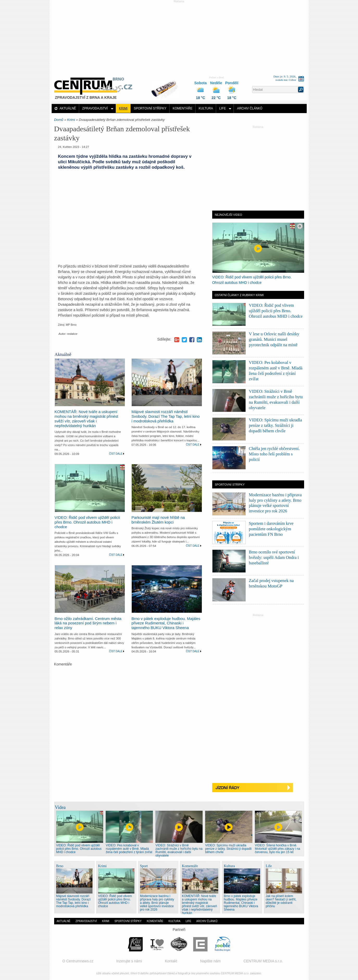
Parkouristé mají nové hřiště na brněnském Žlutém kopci (158, 520)
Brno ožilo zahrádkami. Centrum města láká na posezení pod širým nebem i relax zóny (88, 623)
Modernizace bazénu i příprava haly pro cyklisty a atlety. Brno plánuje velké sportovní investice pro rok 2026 (157, 903)
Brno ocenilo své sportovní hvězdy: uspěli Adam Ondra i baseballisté (274, 557)
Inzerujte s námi (129, 961)
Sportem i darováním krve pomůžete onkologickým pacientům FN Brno (271, 529)
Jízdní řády (258, 788)
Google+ (177, 340)
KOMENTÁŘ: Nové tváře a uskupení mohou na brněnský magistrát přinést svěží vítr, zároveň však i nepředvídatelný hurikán (86, 419)
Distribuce (167, 87)
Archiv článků (250, 108)
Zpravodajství (95, 108)
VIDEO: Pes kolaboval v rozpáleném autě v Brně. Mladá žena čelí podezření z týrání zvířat (129, 849)
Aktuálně (68, 108)
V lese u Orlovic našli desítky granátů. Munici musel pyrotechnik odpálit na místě (274, 339)
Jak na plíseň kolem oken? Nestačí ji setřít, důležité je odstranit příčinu (281, 901)
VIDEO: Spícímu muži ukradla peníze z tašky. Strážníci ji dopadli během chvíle (275, 425)
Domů (59, 120)
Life (222, 108)
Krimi (123, 108)
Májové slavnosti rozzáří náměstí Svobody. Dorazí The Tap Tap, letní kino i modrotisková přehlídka (166, 416)
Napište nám (211, 961)
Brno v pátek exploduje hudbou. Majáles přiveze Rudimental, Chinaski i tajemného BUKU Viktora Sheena (166, 623)
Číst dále (116, 454)
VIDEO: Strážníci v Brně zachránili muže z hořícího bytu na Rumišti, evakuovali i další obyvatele (179, 850)
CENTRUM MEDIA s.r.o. (263, 961)
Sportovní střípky (150, 108)
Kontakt (171, 961)
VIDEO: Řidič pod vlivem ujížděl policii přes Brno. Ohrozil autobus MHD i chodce (87, 522)
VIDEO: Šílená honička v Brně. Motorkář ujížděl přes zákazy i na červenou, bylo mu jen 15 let (278, 849)
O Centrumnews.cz (78, 961)
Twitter (184, 340)
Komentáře (183, 108)
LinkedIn (199, 340)
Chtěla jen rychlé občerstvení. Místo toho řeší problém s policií (274, 454)
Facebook (192, 340)
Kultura (206, 108)
